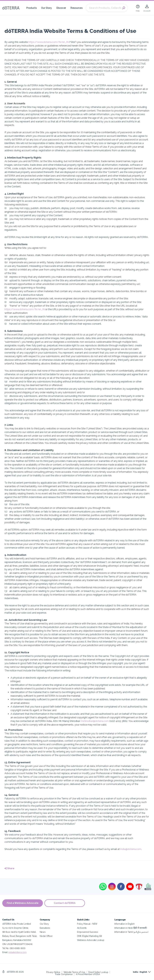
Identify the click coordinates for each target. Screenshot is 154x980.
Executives (45, 928)
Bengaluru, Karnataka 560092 (17, 940)
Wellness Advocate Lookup (91, 940)
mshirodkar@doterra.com (95, 721)
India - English (140, 972)
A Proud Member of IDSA (88, 974)
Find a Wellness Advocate (23, 903)
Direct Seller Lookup (98, 972)
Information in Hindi (131, 928)
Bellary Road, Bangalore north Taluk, (20, 936)
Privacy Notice (53, 972)
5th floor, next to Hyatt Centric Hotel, (19, 932)
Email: (5, 952)
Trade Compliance (64, 974)
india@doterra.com (131, 849)
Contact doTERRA (65, 903)
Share (9, 868)
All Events (82, 928)
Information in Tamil (131, 932)
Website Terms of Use (74, 972)
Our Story (46, 8)
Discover (61, 8)
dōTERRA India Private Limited (17, 924)
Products (32, 8)
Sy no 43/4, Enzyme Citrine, (15, 928)
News (43, 932)
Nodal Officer (46, 936)
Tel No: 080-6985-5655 (14, 948)
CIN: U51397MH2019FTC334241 (17, 944)
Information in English (125, 924)
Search (124, 8)
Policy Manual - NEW (87, 924)
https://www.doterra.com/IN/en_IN (49, 42)
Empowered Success (88, 932)
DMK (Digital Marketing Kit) (89, 936)
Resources (76, 8)
